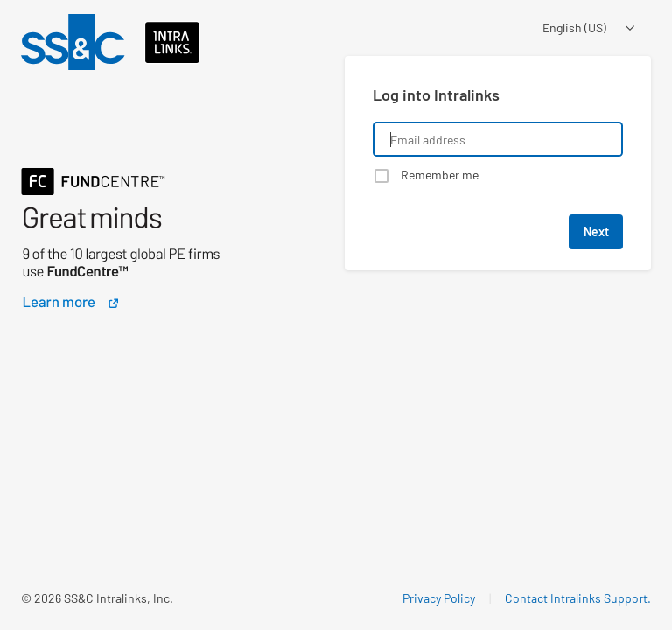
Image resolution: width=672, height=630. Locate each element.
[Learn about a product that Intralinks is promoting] (146, 204)
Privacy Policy (439, 598)
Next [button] (596, 231)
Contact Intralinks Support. (578, 598)
